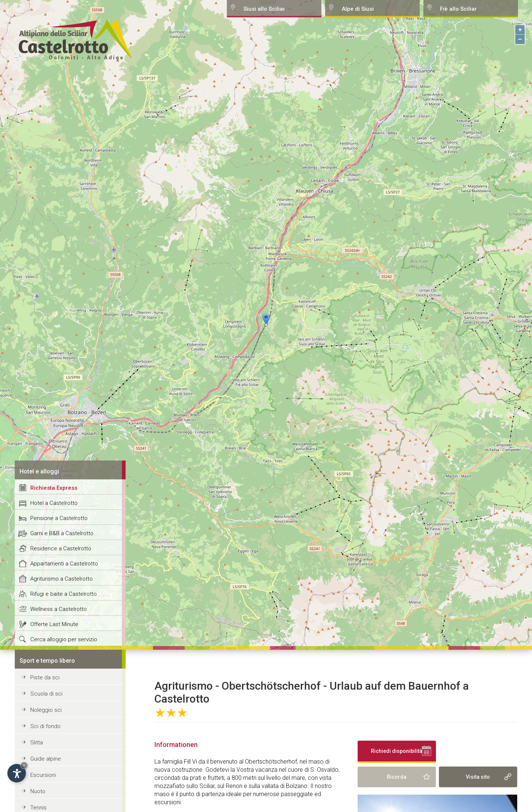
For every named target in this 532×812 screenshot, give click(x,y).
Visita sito (478, 777)
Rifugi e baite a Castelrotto (64, 594)
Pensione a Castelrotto (59, 518)
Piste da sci (45, 677)
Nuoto (38, 791)
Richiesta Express (54, 488)
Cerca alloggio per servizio (64, 639)
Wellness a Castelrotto (59, 609)
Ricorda (397, 777)
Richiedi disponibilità (397, 751)
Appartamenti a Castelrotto (64, 564)
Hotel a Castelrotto (54, 503)
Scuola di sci (46, 694)
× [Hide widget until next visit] (24, 765)
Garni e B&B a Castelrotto (62, 533)
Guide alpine (46, 759)
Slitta (37, 743)
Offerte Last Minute (54, 624)
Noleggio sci (46, 710)
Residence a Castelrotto (61, 548)
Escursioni (43, 775)
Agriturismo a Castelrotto (62, 579)
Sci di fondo (45, 726)
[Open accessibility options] (17, 773)
